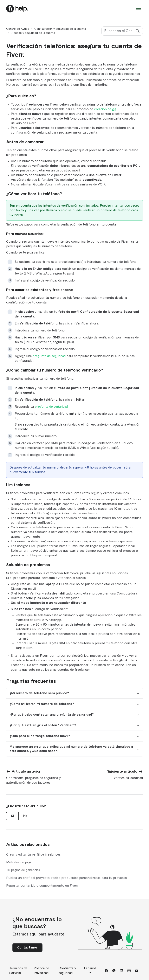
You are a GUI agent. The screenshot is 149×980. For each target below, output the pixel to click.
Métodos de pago (19, 862)
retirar (127, 468)
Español (90, 971)
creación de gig (105, 109)
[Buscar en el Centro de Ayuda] (122, 31)
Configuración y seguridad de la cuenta (60, 29)
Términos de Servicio (18, 971)
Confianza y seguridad (67, 971)
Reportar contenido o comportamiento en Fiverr (42, 886)
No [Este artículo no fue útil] (25, 816)
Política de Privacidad (41, 971)
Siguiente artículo (122, 771)
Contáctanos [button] (27, 948)
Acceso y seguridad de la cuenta (33, 33)
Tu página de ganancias (23, 870)
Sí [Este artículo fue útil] (12, 816)
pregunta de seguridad (49, 356)
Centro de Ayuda (18, 29)
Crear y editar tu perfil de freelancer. (33, 855)
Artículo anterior (26, 771)
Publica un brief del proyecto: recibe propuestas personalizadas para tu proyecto (67, 878)
